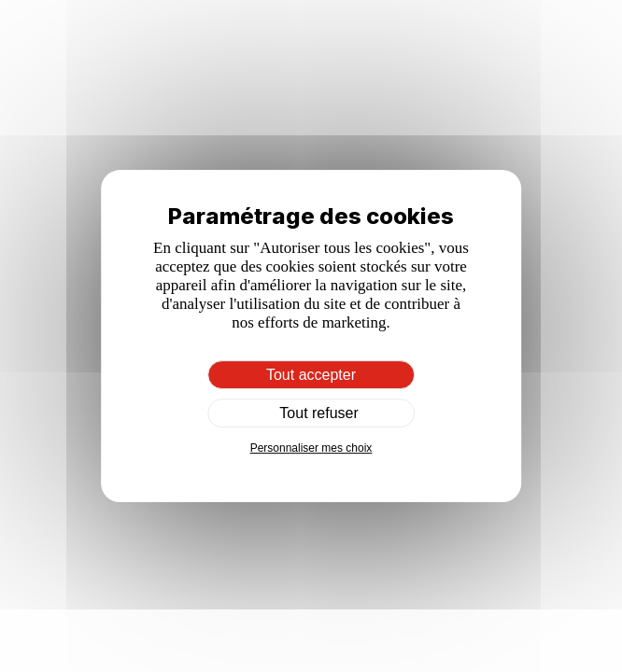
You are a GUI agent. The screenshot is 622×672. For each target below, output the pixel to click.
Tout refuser (311, 413)
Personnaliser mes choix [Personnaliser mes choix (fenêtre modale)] (311, 448)
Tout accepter (311, 375)
